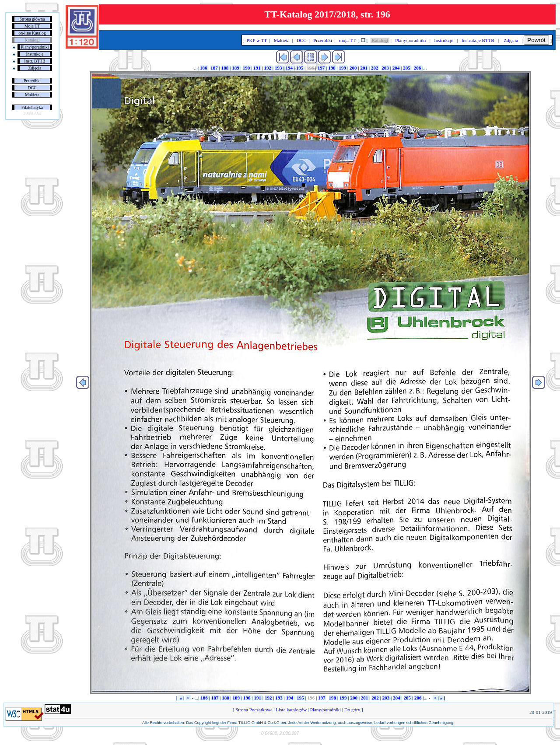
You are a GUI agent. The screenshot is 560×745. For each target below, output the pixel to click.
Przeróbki (32, 81)
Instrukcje (35, 54)
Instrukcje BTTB (478, 40)
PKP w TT (257, 40)
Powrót (536, 40)
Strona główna (32, 19)
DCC (32, 88)
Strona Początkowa (254, 710)
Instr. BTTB (35, 61)
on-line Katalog (32, 33)
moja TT (347, 40)
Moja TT (32, 26)
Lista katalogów (291, 710)
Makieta (32, 95)
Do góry (352, 710)
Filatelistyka (32, 107)
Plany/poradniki (35, 47)
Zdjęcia (35, 68)
